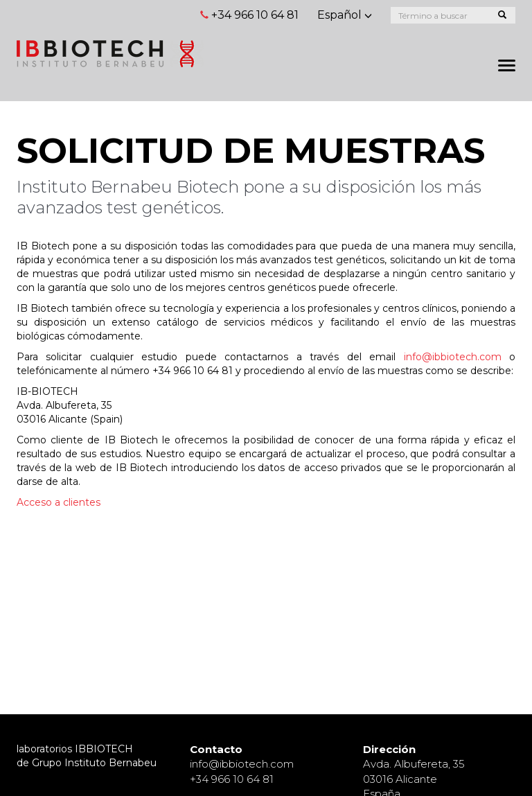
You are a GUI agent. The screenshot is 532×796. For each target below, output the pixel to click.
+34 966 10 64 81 (255, 15)
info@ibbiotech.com (453, 357)
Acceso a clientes (59, 502)
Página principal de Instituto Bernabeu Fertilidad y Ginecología (110, 54)
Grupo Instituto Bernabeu (94, 763)
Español (345, 15)
